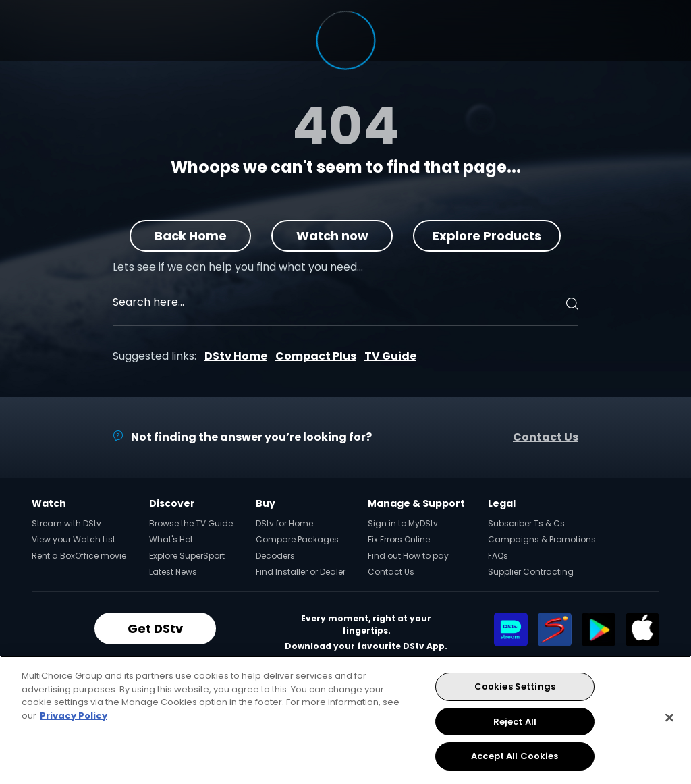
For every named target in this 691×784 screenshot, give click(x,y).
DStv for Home (284, 523)
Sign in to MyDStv (403, 523)
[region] (345, 720)
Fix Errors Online (399, 539)
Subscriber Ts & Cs (526, 523)
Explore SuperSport (187, 556)
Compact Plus (316, 356)
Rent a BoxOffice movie (79, 556)
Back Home (191, 236)
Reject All (515, 722)
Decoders (275, 556)
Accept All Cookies (515, 756)
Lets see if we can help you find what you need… (238, 267)
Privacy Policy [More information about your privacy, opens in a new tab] (74, 716)
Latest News (173, 572)
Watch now (332, 236)
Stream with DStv (66, 523)
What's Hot (171, 539)
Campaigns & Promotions (542, 539)
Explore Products (488, 236)
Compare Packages (297, 539)
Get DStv (155, 628)
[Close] (669, 718)
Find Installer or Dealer (301, 572)
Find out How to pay (408, 556)
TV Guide (390, 356)
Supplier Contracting (531, 572)
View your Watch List (74, 539)
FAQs (498, 556)
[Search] (570, 304)
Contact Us (546, 437)
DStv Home (236, 356)
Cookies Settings (515, 687)
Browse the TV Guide (191, 523)
